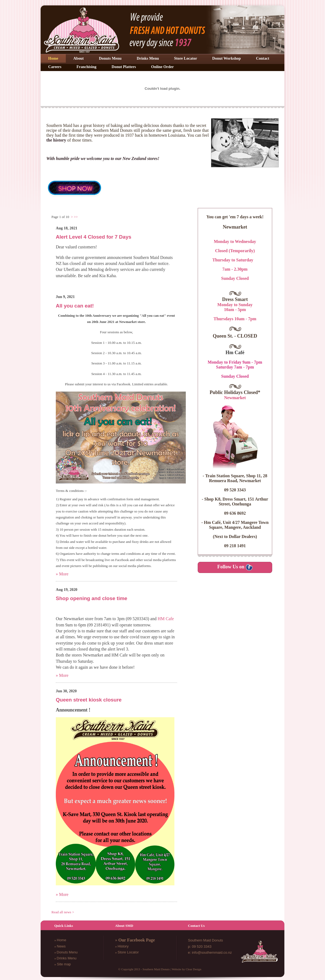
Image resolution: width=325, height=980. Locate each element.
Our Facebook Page (137, 940)
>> (76, 217)
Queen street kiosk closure (89, 700)
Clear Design (194, 969)
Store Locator (128, 952)
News (61, 946)
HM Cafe (166, 619)
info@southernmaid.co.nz (212, 952)
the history (56, 140)
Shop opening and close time (92, 598)
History (123, 946)
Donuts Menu (67, 952)
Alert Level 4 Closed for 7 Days (94, 237)
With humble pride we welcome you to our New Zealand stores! (103, 158)
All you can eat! (75, 305)
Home (62, 940)
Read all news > (63, 912)
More (64, 574)
